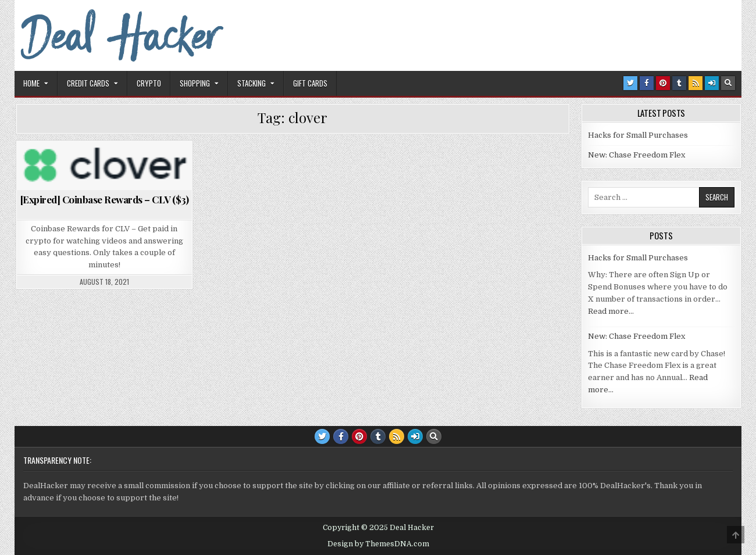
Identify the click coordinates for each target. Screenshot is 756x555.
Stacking (252, 83)
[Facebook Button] (647, 83)
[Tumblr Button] (679, 83)
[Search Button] (728, 83)
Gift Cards (310, 83)
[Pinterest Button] (663, 83)
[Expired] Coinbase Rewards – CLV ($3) (105, 199)
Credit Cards (88, 83)
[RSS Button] (696, 83)
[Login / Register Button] (712, 83)
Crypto (149, 83)
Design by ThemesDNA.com (378, 544)
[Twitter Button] (630, 83)
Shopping (195, 83)
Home (31, 83)
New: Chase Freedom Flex (636, 155)
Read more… (611, 311)
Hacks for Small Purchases (638, 135)
